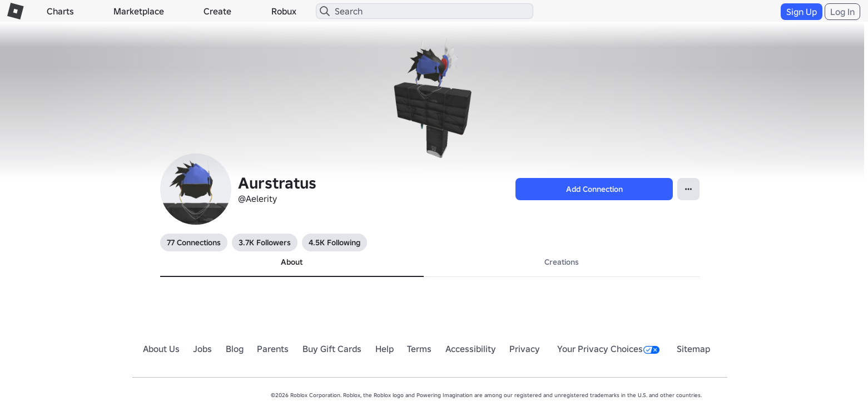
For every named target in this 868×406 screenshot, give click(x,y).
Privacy (525, 349)
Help (385, 349)
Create (217, 11)
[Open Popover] (688, 189)
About (292, 262)
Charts (60, 11)
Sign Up (802, 12)
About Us (161, 349)
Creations (562, 262)
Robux (284, 11)
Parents (273, 349)
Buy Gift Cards (332, 349)
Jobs (202, 349)
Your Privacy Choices (608, 349)
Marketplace (139, 11)
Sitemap (693, 349)
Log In (842, 12)
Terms (419, 349)
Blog (235, 349)
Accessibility (471, 349)
